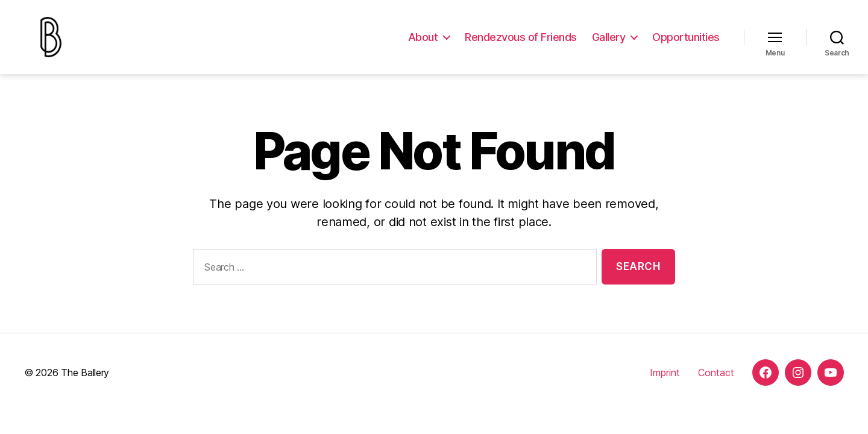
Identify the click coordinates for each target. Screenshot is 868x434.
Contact (716, 386)
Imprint (665, 386)
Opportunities (686, 44)
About (423, 44)
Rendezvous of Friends (521, 44)
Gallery (609, 44)
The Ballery (85, 386)
